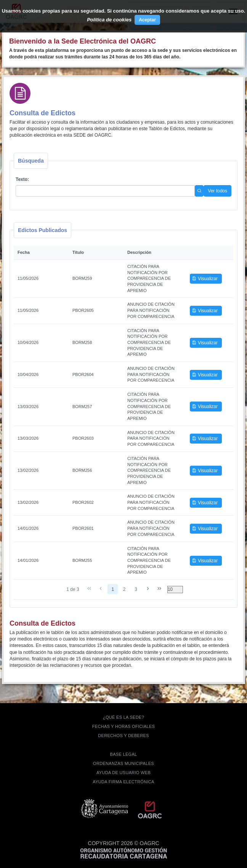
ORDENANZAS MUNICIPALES (124, 763)
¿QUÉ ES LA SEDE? (124, 717)
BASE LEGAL (124, 754)
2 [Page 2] (124, 589)
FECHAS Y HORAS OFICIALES (124, 726)
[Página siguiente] (148, 589)
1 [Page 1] (113, 589)
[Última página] (160, 589)
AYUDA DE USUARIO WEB (124, 773)
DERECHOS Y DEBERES (123, 736)
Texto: (22, 179)
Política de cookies (109, 20)
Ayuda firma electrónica (123, 782)
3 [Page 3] (136, 589)
